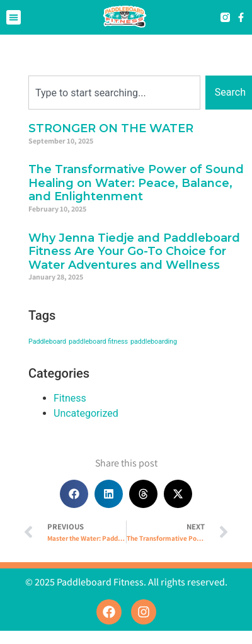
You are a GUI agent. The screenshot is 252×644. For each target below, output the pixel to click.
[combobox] (114, 93)
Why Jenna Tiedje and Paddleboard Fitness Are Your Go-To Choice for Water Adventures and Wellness (134, 251)
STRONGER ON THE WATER (111, 128)
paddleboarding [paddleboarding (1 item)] (154, 342)
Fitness (70, 398)
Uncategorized (86, 413)
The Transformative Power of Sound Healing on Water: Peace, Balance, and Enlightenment (136, 183)
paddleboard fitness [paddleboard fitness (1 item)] (98, 342)
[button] (14, 17)
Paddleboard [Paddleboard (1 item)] (47, 342)
